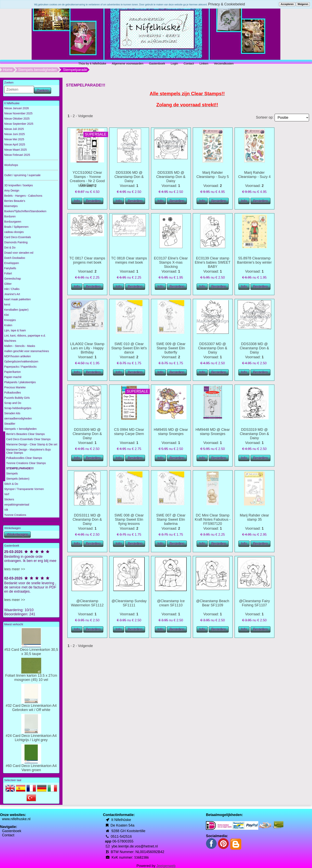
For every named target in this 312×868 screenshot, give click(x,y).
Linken (204, 63)
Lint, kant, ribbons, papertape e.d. (25, 336)
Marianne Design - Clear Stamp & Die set (32, 444)
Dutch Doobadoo (15, 258)
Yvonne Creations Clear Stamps (26, 463)
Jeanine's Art (12, 294)
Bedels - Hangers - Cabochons (23, 196)
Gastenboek (157, 63)
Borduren (10, 216)
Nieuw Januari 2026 (17, 108)
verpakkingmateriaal (17, 505)
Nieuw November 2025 (18, 113)
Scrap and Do (13, 403)
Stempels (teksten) (18, 479)
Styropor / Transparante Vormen (24, 489)
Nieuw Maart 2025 (16, 150)
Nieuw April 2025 (15, 144)
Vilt (6, 510)
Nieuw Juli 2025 (14, 129)
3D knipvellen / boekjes (19, 185)
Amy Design (12, 190)
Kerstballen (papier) (16, 310)
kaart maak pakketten (18, 299)
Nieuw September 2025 (19, 124)
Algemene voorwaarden (128, 63)
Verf (7, 494)
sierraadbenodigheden (18, 418)
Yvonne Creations (15, 515)
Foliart (8, 273)
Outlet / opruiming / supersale (22, 175)
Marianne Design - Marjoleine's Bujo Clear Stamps (28, 451)
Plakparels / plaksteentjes (20, 382)
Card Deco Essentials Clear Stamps (28, 439)
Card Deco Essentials (18, 237)
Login (174, 63)
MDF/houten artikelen (18, 356)
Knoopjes (10, 320)
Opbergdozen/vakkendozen (21, 361)
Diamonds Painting (16, 242)
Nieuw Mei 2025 (14, 139)
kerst (7, 304)
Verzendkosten (224, 63)
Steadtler (10, 424)
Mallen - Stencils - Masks (20, 346)
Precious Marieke (15, 387)
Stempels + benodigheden (20, 429)
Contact (189, 63)
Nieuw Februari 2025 (17, 155)
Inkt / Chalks (12, 289)
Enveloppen (12, 263)
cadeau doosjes (14, 232)
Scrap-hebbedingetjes (18, 408)
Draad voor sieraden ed (19, 253)
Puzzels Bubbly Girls (17, 398)
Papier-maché (13, 377)
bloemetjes (11, 206)
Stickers (9, 499)
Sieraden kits (12, 413)
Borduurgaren (13, 222)
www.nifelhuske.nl (16, 819)
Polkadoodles (13, 393)
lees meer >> (15, 569)
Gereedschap (13, 279)
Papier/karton (12, 372)
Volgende (85, 116)
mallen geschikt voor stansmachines (27, 351)
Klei (6, 315)
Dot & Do (10, 247)
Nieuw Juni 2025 (15, 134)
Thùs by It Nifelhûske (92, 63)
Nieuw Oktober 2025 (17, 119)
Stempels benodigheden (37, 70)
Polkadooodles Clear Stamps (24, 458)
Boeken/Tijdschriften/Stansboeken (25, 211)
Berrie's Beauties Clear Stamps (25, 434)
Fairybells (10, 268)
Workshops (11, 165)
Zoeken (43, 90)
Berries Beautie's (15, 201)
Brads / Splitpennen (16, 227)
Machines (10, 341)
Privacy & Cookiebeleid (227, 4)
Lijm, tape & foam (15, 330)
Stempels (12, 473)
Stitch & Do (11, 484)
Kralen (8, 325)
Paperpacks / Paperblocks (20, 367)
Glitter (8, 284)
